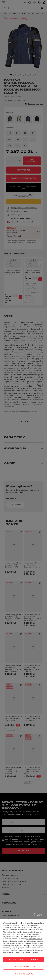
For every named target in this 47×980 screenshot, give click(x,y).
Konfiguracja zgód (24, 974)
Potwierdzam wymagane (24, 967)
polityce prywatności (33, 934)
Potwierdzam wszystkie (23, 959)
